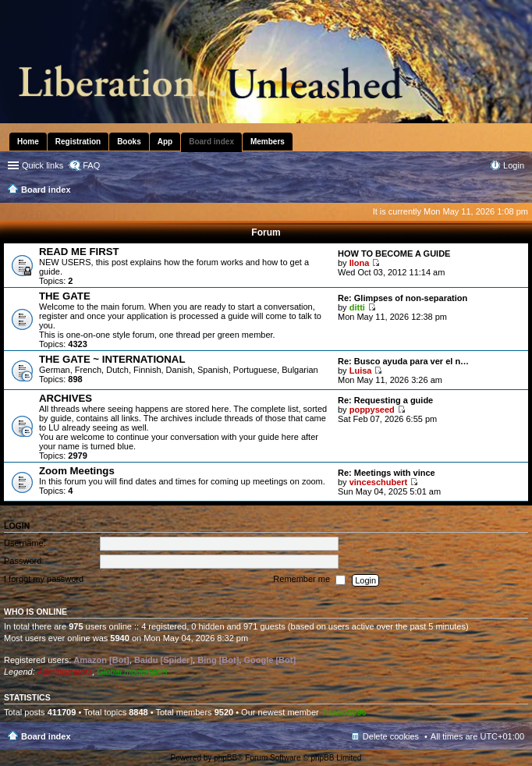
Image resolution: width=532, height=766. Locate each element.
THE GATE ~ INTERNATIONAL (112, 359)
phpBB (225, 758)
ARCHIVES (66, 398)
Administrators (65, 672)
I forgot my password (44, 580)
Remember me (309, 580)
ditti (357, 307)
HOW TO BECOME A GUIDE (394, 254)
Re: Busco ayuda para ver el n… (403, 361)
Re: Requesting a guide (385, 400)
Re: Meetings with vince (387, 473)
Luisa (361, 371)
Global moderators (132, 672)
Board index (46, 736)
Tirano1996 (344, 712)
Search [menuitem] (518, 191)
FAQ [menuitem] (91, 165)
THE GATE (65, 296)
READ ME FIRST (79, 252)
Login (17, 526)
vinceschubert (379, 482)
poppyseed (372, 410)
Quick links (43, 165)
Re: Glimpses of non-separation (403, 298)
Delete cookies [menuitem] (391, 736)
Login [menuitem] (514, 165)
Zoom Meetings (77, 471)
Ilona (360, 263)
